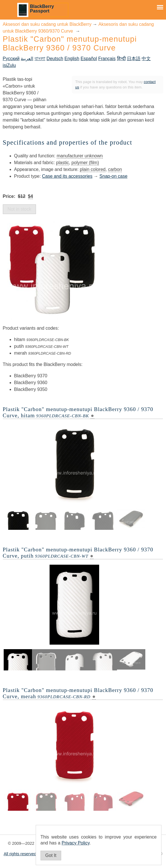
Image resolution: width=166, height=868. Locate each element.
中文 (146, 59)
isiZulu (9, 65)
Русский (11, 59)
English (72, 59)
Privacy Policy (76, 843)
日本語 (134, 59)
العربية (27, 59)
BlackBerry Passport (42, 9)
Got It (51, 855)
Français (107, 59)
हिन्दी (121, 59)
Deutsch (55, 59)
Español (89, 59)
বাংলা (40, 59)
